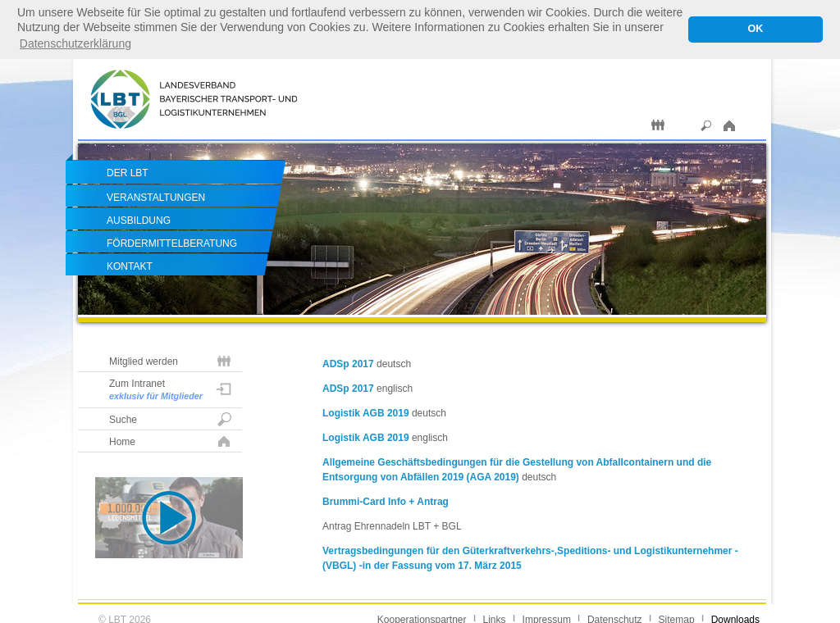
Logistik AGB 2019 (366, 412)
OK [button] (755, 29)
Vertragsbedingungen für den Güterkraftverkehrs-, (440, 550)
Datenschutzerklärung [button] (75, 43)
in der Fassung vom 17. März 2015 (442, 565)
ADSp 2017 (348, 363)
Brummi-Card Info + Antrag (386, 501)
